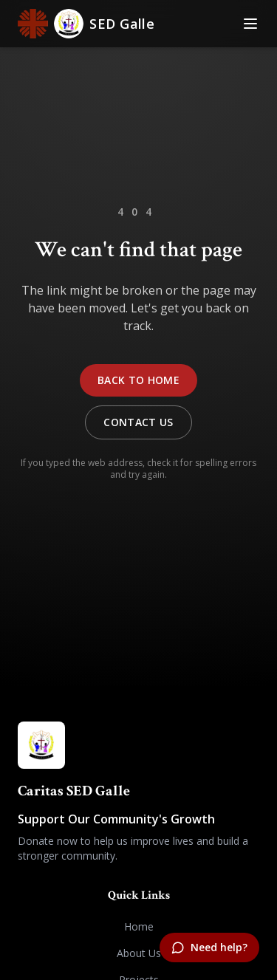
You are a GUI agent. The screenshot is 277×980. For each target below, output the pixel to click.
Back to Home (138, 380)
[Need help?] (209, 948)
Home (139, 926)
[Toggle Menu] (250, 24)
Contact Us (138, 422)
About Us (139, 953)
